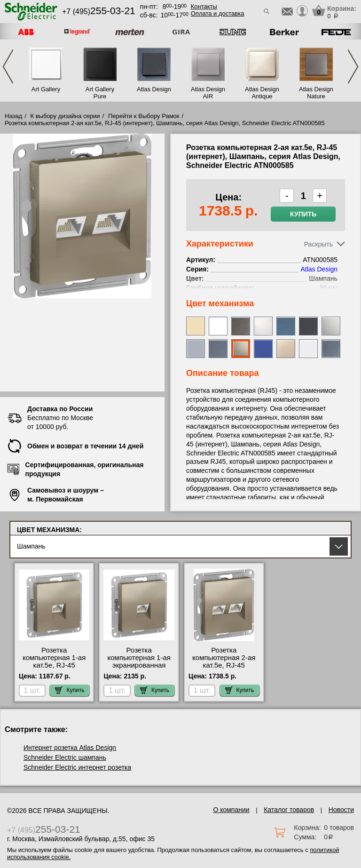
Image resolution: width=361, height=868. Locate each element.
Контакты (204, 6)
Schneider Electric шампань (65, 757)
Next (353, 67)
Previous (8, 67)
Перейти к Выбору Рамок (144, 116)
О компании (231, 810)
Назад (13, 116)
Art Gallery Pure (100, 93)
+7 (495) (99, 12)
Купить (303, 214)
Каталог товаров (289, 810)
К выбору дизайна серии (65, 116)
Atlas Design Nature (316, 93)
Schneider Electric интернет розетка (77, 767)
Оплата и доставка (218, 13)
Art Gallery (46, 89)
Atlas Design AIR (208, 93)
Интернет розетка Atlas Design (70, 748)
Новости (341, 810)
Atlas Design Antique (262, 93)
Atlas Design (154, 89)
